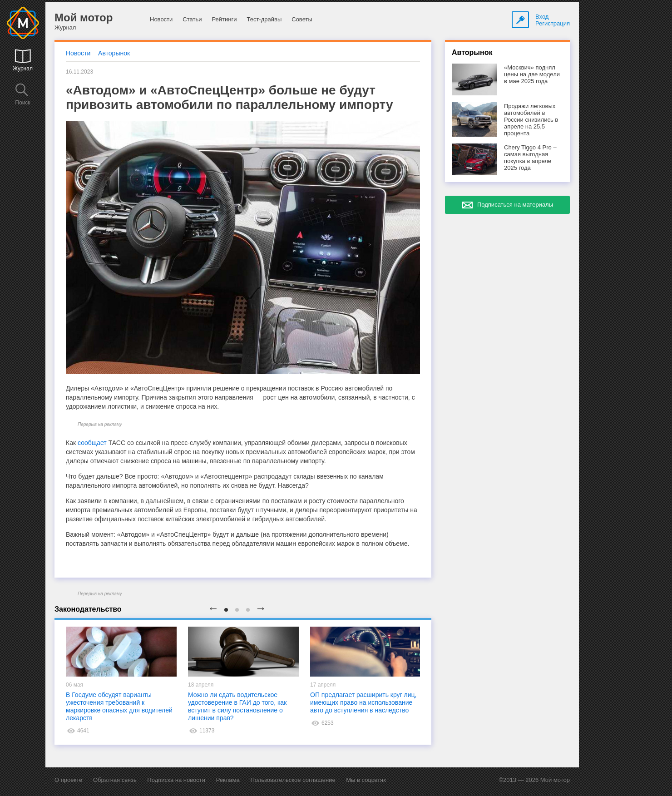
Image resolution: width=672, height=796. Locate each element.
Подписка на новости (176, 780)
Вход (542, 17)
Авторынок (114, 53)
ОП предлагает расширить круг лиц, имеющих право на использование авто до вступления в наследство (363, 702)
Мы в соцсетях (366, 780)
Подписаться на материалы (515, 205)
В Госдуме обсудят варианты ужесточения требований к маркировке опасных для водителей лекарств (119, 706)
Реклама (228, 780)
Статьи (192, 19)
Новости (161, 19)
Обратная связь (115, 780)
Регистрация (553, 23)
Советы (302, 19)
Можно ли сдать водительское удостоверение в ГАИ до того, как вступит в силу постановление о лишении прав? (237, 706)
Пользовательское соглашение (293, 780)
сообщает (92, 443)
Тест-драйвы (264, 19)
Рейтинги (224, 19)
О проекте (68, 780)
